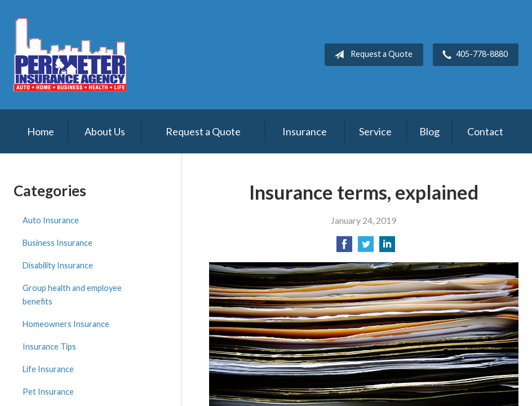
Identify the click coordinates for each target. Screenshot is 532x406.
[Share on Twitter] (366, 247)
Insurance (305, 131)
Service (375, 131)
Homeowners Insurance (66, 324)
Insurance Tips (49, 347)
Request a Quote (371, 55)
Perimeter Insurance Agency (70, 55)
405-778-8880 (473, 55)
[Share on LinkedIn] (387, 247)
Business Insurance (57, 243)
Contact (485, 131)
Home (41, 131)
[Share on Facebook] (344, 247)
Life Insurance (48, 369)
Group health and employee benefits (72, 295)
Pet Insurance (48, 392)
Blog (429, 131)
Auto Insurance (51, 220)
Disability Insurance (58, 265)
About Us (105, 131)
